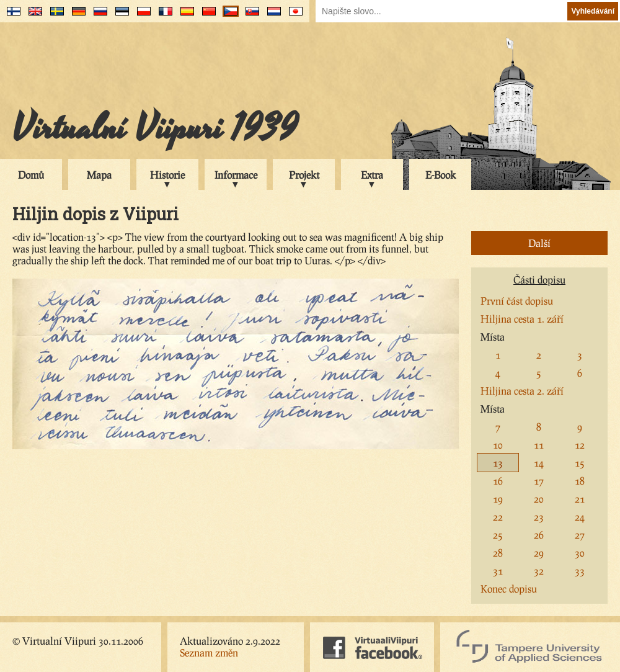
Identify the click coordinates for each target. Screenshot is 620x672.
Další (539, 243)
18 (580, 481)
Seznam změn (209, 652)
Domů (31, 175)
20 (539, 499)
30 (580, 553)
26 (539, 535)
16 (498, 481)
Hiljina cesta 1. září (522, 319)
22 (498, 517)
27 (580, 535)
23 (539, 517)
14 (539, 463)
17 (539, 481)
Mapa (99, 175)
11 (539, 445)
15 (580, 463)
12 (580, 445)
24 (580, 517)
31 (498, 571)
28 (498, 553)
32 (539, 571)
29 (539, 553)
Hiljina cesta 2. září (522, 391)
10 (498, 445)
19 (498, 499)
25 (498, 535)
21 (580, 499)
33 (580, 571)
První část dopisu (517, 301)
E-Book (441, 175)
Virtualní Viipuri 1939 (155, 128)
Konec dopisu (509, 589)
